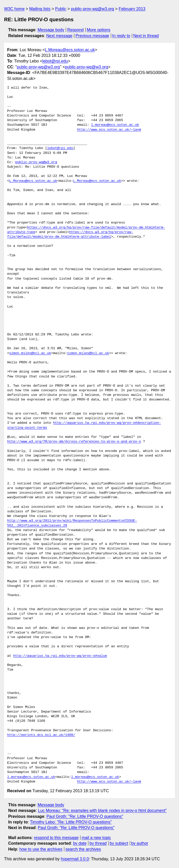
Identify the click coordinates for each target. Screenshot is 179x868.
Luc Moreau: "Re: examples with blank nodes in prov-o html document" (102, 811)
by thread (98, 843)
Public (61, 9)
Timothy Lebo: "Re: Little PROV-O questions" (71, 822)
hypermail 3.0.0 (75, 859)
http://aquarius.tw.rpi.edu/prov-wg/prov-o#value (60, 656)
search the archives (83, 849)
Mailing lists (40, 9)
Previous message (92, 36)
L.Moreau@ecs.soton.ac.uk (70, 50)
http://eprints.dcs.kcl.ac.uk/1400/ (41, 735)
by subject (119, 843)
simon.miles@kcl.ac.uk (30, 353)
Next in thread (146, 36)
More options (99, 30)
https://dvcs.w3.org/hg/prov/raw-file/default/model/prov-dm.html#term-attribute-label (70, 235)
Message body (51, 30)
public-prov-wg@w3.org (92, 9)
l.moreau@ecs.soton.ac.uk (115, 125)
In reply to (121, 36)
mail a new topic (96, 838)
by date (80, 843)
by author (140, 843)
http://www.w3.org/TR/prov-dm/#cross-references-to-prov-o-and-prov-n (74, 442)
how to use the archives (41, 849)
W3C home (14, 9)
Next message (59, 36)
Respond (76, 30)
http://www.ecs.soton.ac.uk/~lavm (109, 130)
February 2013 (132, 9)
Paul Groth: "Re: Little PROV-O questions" (85, 816)
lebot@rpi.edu (55, 61)
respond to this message (56, 838)
